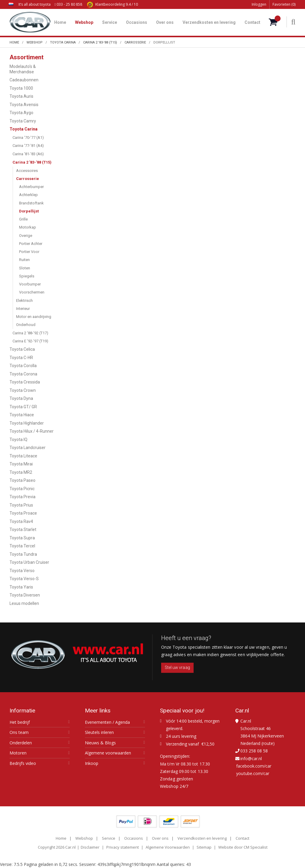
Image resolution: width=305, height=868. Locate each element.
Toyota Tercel (22, 546)
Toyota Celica (22, 349)
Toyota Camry (23, 121)
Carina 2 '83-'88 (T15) (32, 162)
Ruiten (24, 260)
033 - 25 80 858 (68, 4)
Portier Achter (31, 244)
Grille (23, 219)
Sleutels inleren (99, 732)
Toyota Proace (23, 513)
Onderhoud (26, 325)
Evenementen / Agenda (107, 722)
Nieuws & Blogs (100, 743)
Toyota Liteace (23, 456)
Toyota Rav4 (21, 521)
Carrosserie (28, 179)
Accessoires (27, 171)
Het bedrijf (20, 722)
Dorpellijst (29, 211)
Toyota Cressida (25, 382)
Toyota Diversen (25, 595)
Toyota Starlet (23, 530)
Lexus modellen (24, 603)
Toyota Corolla (23, 366)
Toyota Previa (22, 497)
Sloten (25, 268)
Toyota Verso (22, 571)
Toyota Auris (21, 96)
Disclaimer (90, 847)
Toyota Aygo (21, 113)
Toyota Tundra (23, 554)
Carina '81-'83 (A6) (28, 154)
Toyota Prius (21, 505)
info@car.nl (251, 758)
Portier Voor (29, 252)
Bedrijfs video (23, 763)
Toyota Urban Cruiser (29, 562)
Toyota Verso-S (24, 579)
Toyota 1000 (21, 88)
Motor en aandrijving (34, 317)
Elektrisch (24, 301)
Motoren (18, 753)
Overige (26, 236)
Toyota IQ (18, 440)
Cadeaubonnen (24, 80)
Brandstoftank (31, 203)
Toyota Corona (23, 374)
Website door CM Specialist (243, 847)
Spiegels (27, 276)
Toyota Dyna (21, 398)
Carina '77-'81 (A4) (28, 146)
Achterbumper (31, 187)
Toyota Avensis (24, 105)
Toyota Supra (22, 538)
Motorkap (28, 227)
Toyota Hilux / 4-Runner (32, 431)
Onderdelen (21, 743)
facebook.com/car (254, 766)
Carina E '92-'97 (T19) (30, 341)
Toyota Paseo (22, 480)
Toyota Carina (24, 129)
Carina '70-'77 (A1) (28, 138)
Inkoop (92, 763)
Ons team (19, 732)
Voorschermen (32, 292)
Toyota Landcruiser (28, 448)
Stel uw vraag (177, 667)
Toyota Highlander (27, 423)
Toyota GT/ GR (23, 407)
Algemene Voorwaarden (168, 847)
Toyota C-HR (21, 358)
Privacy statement (123, 847)
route (268, 743)
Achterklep (28, 195)
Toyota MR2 (21, 472)
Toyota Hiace (22, 415)
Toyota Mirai (21, 464)
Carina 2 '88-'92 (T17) (30, 333)
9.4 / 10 (112, 4)
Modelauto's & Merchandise (23, 69)
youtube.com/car (253, 773)
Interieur (23, 309)
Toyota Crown (23, 390)
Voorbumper (30, 284)
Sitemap (204, 847)
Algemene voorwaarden (108, 753)
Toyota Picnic (22, 489)
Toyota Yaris (21, 587)
